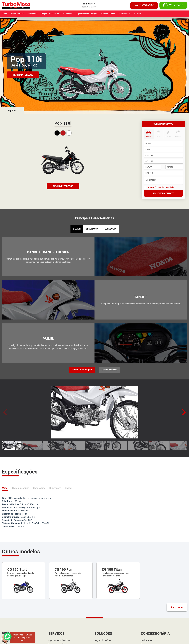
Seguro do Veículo (103, 640)
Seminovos (32, 14)
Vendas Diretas (108, 14)
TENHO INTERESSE (63, 186)
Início (4, 14)
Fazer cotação (144, 5)
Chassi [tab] (69, 488)
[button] (184, 412)
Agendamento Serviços (87, 14)
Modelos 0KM (17, 14)
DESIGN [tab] (77, 229)
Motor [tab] (5, 488)
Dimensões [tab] (55, 488)
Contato (138, 14)
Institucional (125, 14)
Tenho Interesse (23, 75)
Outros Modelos (109, 370)
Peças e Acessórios (50, 14)
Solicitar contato (163, 193)
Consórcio (68, 14)
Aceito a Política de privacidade (161, 187)
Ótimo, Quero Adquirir (82, 370)
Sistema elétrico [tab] (21, 488)
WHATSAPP (173, 5)
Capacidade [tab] (39, 488)
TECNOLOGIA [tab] (110, 229)
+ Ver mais (177, 607)
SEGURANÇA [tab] (92, 229)
